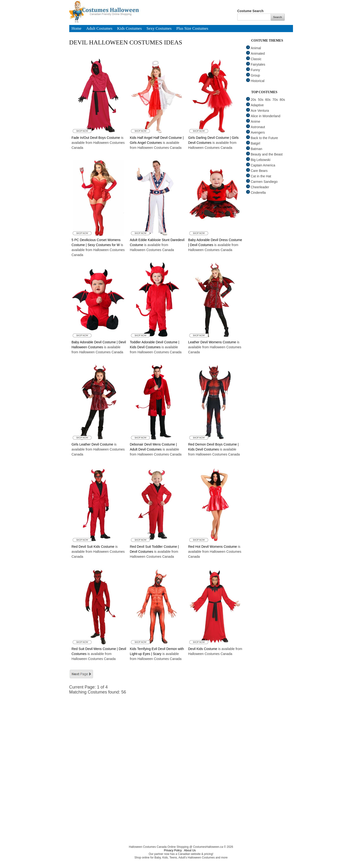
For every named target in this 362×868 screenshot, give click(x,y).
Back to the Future (262, 138)
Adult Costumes (99, 29)
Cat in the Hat (259, 176)
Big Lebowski (258, 160)
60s (268, 100)
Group (253, 75)
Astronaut (256, 127)
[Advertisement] (160, 728)
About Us (190, 850)
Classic (254, 59)
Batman (254, 149)
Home (77, 29)
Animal (254, 48)
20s (251, 100)
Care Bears (257, 171)
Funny (253, 70)
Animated (255, 53)
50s (261, 100)
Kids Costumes (129, 29)
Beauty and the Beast (264, 154)
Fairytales (256, 64)
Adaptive (255, 105)
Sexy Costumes (159, 29)
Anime (253, 121)
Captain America (261, 165)
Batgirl (253, 143)
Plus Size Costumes (192, 29)
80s (282, 100)
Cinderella (256, 193)
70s (275, 100)
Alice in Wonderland (263, 116)
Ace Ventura (258, 111)
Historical (255, 81)
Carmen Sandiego (262, 182)
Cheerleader (258, 187)
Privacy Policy (173, 850)
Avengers (255, 132)
